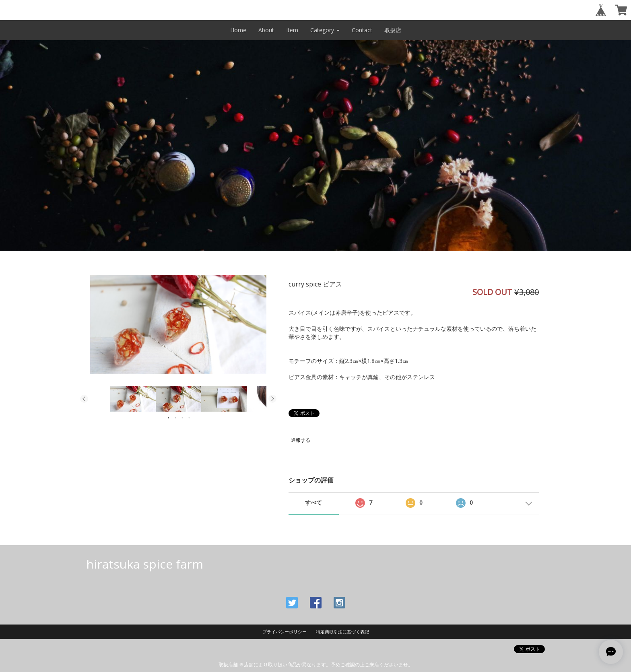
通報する (301, 440)
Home (238, 30)
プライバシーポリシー (285, 632)
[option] (178, 324)
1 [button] (169, 418)
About (266, 30)
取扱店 (393, 30)
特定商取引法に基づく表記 (342, 632)
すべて (313, 502)
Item (292, 30)
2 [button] (175, 418)
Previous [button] (84, 399)
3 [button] (182, 418)
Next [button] (272, 399)
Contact (362, 30)
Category (325, 30)
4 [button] (189, 418)
